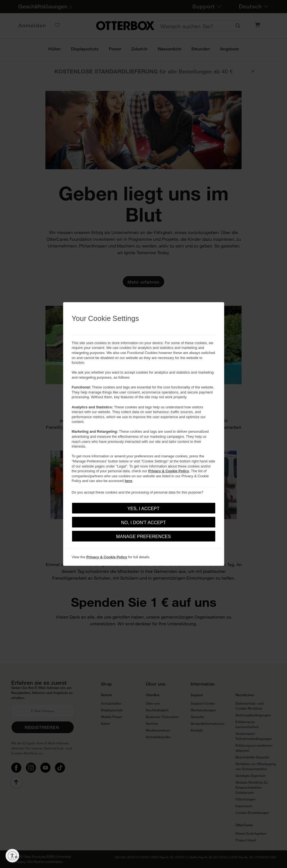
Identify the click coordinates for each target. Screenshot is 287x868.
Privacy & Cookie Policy (169, 471)
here (129, 481)
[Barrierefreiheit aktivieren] (12, 856)
